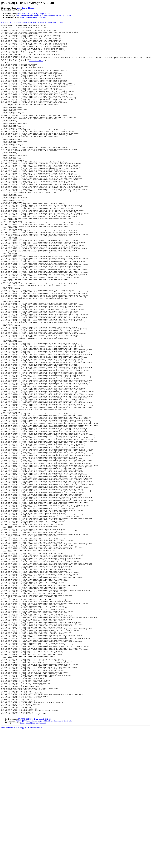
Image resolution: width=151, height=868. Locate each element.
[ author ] (43, 17)
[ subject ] (36, 17)
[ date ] (23, 17)
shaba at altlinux (36, 69)
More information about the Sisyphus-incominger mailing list (22, 866)
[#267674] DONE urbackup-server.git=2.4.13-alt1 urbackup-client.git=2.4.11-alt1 (44, 15)
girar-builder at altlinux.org (26, 8)
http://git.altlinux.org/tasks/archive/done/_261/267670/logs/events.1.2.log (32, 23)
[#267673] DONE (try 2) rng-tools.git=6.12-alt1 (35, 14)
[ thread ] (29, 17)
